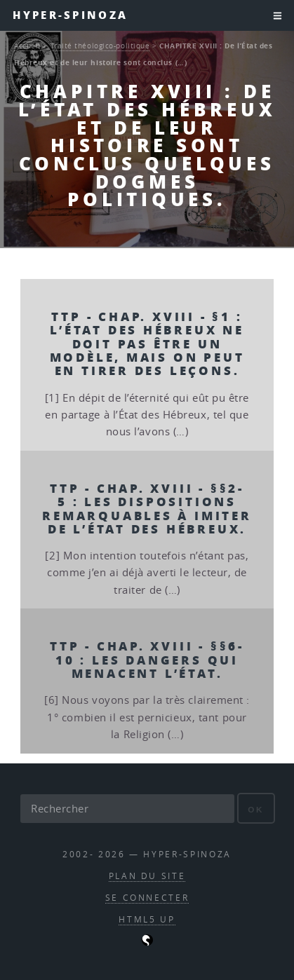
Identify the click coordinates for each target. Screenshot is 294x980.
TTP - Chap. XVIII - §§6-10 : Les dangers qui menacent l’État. (147, 659)
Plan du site (147, 876)
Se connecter (147, 898)
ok (256, 809)
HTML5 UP (147, 919)
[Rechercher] (127, 808)
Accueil (27, 46)
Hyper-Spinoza (70, 15)
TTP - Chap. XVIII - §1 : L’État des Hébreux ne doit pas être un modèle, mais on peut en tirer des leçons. (147, 343)
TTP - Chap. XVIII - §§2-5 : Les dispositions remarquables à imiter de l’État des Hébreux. (147, 508)
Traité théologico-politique (100, 46)
